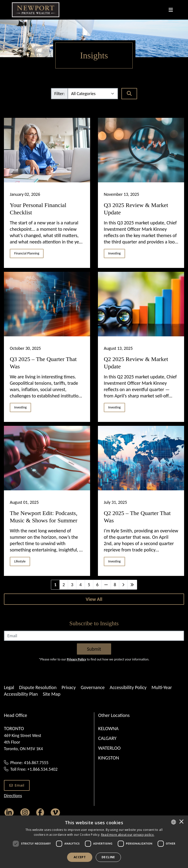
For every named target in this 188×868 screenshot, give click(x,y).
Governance (93, 687)
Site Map (52, 694)
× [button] (181, 822)
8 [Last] (115, 585)
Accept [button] (80, 857)
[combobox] (174, 822)
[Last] (132, 585)
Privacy (69, 687)
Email (17, 785)
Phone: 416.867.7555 (29, 763)
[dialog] (94, 842)
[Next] (123, 585)
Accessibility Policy (128, 687)
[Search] (129, 94)
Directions (13, 796)
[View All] (94, 599)
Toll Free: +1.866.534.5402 (34, 769)
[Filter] (93, 94)
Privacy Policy (76, 659)
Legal (9, 687)
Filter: (59, 94)
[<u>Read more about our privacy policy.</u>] (128, 835)
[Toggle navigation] (171, 10)
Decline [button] (108, 857)
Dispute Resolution (38, 687)
